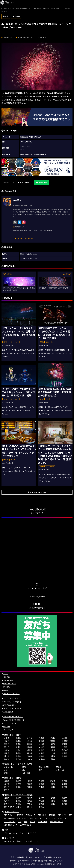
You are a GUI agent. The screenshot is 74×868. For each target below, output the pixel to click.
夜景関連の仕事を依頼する (13, 717)
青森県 (18, 738)
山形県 (64, 738)
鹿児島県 (42, 759)
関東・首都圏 (44, 767)
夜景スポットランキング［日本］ (19, 764)
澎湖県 (53, 787)
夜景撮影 (52, 815)
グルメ (33, 822)
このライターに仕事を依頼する (26, 238)
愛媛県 (18, 756)
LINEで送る (41, 182)
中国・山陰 (60, 770)
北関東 (24, 767)
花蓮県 (41, 787)
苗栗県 (18, 787)
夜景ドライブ (31, 833)
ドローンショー (10, 822)
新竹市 (53, 781)
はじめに (7, 677)
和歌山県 (65, 750)
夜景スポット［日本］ (13, 735)
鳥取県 (7, 753)
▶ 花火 (6, 16)
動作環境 (7, 727)
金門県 (64, 787)
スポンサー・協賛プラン (12, 698)
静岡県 (53, 747)
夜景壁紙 (20, 841)
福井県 (18, 747)
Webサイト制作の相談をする (14, 720)
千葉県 (18, 744)
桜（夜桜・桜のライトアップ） (16, 818)
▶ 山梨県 (16, 16)
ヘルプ (6, 690)
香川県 (7, 756)
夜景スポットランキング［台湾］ (19, 795)
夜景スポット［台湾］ (13, 778)
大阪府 (7, 750)
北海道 (7, 738)
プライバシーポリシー (11, 694)
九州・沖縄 (26, 773)
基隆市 (41, 781)
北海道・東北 (9, 767)
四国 (6, 773)
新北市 (18, 781)
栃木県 (30, 741)
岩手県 (30, 738)
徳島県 (64, 753)
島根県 (18, 753)
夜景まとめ (42, 815)
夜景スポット (9, 815)
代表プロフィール (10, 684)
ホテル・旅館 (43, 822)
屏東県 (41, 784)
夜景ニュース (31, 815)
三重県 (64, 747)
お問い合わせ (8, 712)
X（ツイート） (24, 182)
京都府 (18, 750)
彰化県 (64, 784)
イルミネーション (36, 818)
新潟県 (30, 744)
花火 (71, 815)
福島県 (7, 741)
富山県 (64, 744)
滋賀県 (41, 750)
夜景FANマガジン (12, 812)
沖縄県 (53, 759)
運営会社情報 (8, 680)
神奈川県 (65, 741)
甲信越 (59, 767)
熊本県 (7, 759)
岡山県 (30, 753)
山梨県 (41, 744)
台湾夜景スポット (57, 822)
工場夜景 (20, 815)
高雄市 (30, 784)
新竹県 (64, 781)
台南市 (18, 784)
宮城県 (41, 738)
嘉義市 (41, 807)
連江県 (7, 790)
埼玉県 (7, 744)
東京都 (53, 741)
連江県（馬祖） (10, 807)
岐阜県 (41, 747)
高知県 (30, 756)
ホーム (6, 674)
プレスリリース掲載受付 (12, 702)
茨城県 (18, 741)
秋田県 (53, 738)
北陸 (6, 770)
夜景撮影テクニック (33, 841)
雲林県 (53, 801)
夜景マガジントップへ (37, 492)
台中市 (7, 784)
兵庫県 (30, 750)
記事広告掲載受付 (10, 705)
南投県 (7, 787)
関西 (41, 770)
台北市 (7, 781)
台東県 (53, 784)
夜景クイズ (62, 815)
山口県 (53, 753)
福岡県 (41, 756)
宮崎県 (30, 759)
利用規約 (7, 687)
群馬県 (41, 741)
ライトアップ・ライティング (56, 818)
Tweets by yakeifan (37, 597)
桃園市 (30, 781)
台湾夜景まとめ (25, 825)
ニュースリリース (10, 723)
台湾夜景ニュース (11, 825)
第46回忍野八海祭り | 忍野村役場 (33, 154)
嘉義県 (64, 801)
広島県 (41, 753)
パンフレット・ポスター (12, 709)
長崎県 (64, 756)
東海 (23, 770)
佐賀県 (53, 756)
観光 (26, 822)
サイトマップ (8, 730)
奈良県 (53, 750)
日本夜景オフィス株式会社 (31, 861)
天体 (20, 822)
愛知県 (30, 747)
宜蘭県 (30, 787)
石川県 (7, 747)
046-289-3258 (36, 857)
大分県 (18, 759)
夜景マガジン (9, 841)
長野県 (53, 744)
